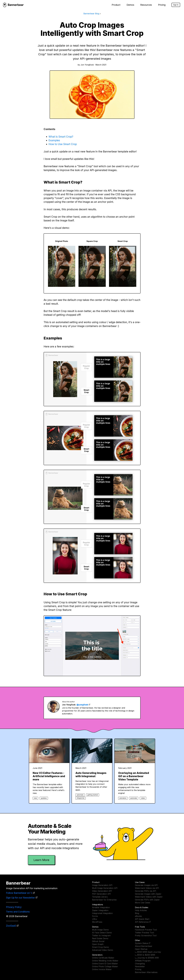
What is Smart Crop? (61, 137)
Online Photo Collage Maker (105, 966)
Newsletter (140, 966)
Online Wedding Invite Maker (105, 961)
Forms (95, 916)
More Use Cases (143, 903)
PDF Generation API (101, 894)
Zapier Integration (100, 910)
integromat (81, 798)
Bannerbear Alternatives (146, 972)
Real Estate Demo (100, 938)
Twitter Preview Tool (144, 933)
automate (80, 795)
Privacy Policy (14, 907)
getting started (93, 795)
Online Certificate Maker (103, 958)
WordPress (97, 922)
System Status (142, 943)
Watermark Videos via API (147, 888)
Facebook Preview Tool (146, 930)
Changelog (140, 964)
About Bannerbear (144, 946)
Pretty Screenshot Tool (146, 935)
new (35, 798)
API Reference (142, 922)
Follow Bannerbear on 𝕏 (19, 893)
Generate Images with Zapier (148, 894)
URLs (95, 919)
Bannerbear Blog (91, 14)
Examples (54, 140)
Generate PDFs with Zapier (147, 900)
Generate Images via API (146, 885)
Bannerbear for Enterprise (104, 900)
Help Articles (141, 910)
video (143, 798)
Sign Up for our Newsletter (20, 898)
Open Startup (141, 949)
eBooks (138, 916)
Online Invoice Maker (102, 969)
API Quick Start (142, 919)
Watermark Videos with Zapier (149, 897)
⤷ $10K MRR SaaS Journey (148, 952)
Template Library (100, 897)
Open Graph (98, 944)
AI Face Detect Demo (102, 933)
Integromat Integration (102, 913)
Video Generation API (102, 891)
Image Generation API (102, 885)
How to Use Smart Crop (63, 144)
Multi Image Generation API (105, 888)
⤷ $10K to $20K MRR (145, 955)
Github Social (98, 941)
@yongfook (82, 705)
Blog (137, 913)
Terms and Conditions (18, 912)
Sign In (176, 5)
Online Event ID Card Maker (105, 964)
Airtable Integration (101, 907)
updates (44, 798)
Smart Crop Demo (100, 947)
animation (123, 798)
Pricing (162, 5)
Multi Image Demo (100, 930)
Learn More (41, 860)
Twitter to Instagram (101, 935)
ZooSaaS (11, 926)
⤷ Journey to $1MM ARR (147, 958)
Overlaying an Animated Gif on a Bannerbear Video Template (134, 776)
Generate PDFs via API (146, 891)
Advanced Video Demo (103, 950)
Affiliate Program (143, 961)
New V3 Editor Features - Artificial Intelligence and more (49, 776)
